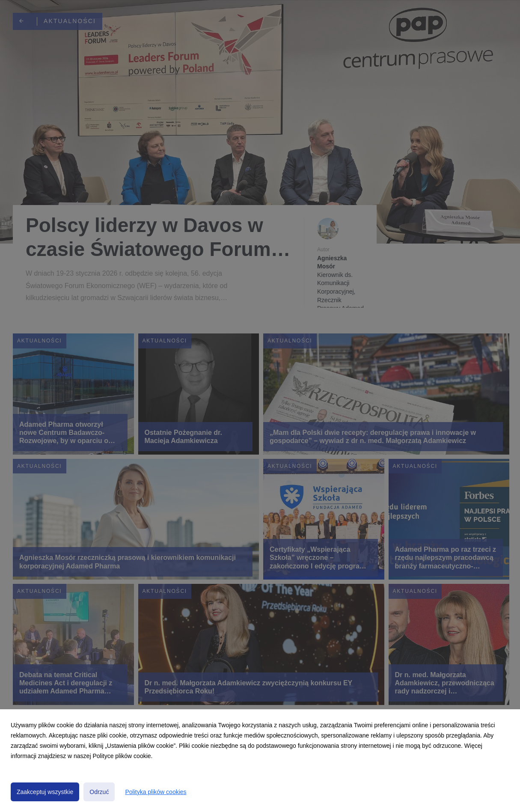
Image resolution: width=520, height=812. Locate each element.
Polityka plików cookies (156, 792)
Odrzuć (99, 792)
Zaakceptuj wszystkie (45, 792)
